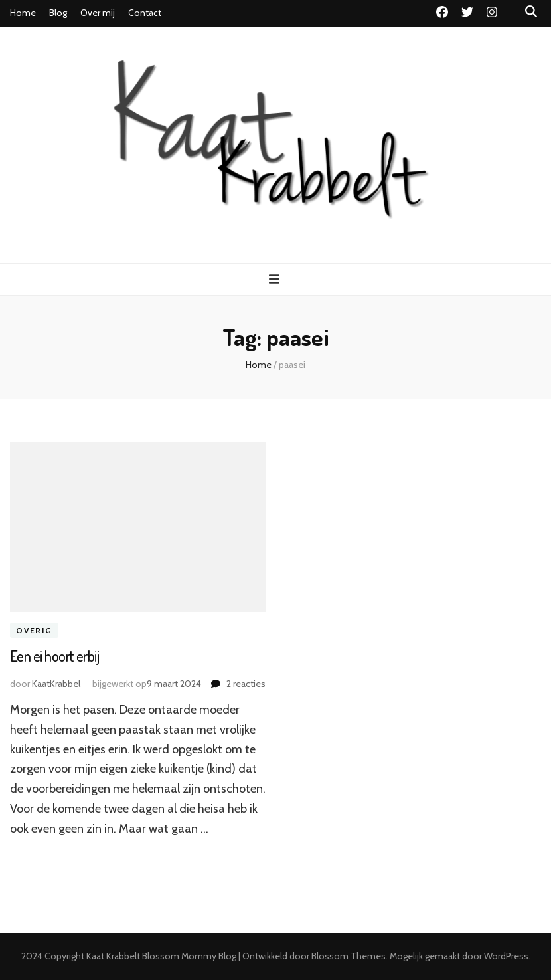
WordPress (506, 956)
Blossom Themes (349, 956)
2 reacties (246, 684)
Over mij (98, 13)
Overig (34, 630)
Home (23, 13)
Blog (58, 13)
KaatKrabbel (56, 684)
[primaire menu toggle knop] (276, 279)
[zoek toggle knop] (531, 12)
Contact (145, 13)
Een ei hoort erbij (54, 656)
